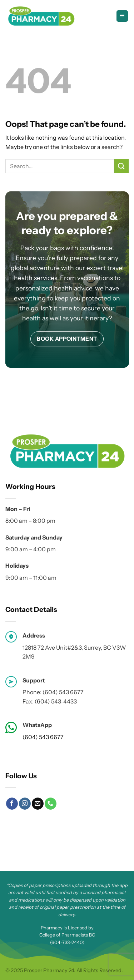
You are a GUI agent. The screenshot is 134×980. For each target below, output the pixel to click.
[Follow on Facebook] (12, 804)
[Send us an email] (38, 804)
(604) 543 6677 (43, 737)
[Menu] (122, 16)
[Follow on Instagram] (25, 804)
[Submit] (121, 166)
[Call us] (51, 804)
